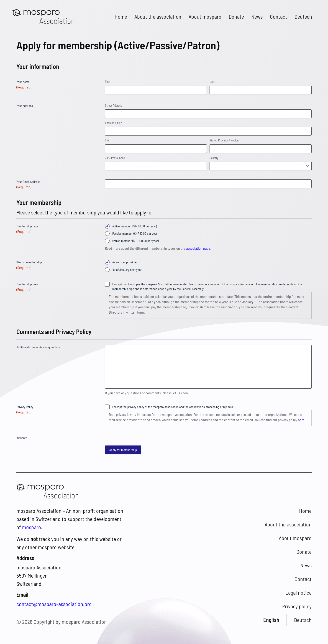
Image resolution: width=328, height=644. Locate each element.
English (271, 620)
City (107, 140)
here (301, 420)
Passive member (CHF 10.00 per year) (135, 233)
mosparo (22, 438)
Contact (278, 16)
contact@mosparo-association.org (54, 604)
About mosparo (205, 16)
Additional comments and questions (38, 347)
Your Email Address (28, 185)
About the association (158, 16)
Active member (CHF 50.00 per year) (135, 226)
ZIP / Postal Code (115, 158)
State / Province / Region (224, 140)
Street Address (114, 106)
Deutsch (303, 16)
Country (214, 158)
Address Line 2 (113, 123)
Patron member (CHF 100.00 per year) (135, 241)
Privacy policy (297, 606)
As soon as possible (124, 262)
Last (212, 82)
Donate (236, 16)
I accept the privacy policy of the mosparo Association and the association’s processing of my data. (173, 407)
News (257, 16)
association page (198, 248)
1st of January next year (127, 270)
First (108, 82)
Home (121, 16)
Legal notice (299, 592)
